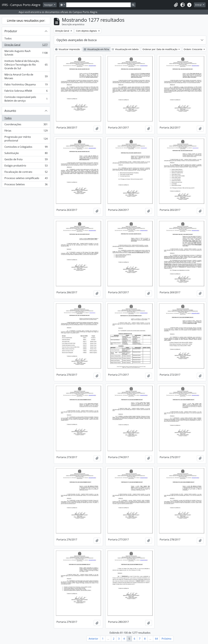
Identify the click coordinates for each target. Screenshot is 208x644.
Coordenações (26, 125)
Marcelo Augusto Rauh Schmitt (26, 53)
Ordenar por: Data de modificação (160, 49)
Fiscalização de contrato (26, 173)
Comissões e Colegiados (26, 147)
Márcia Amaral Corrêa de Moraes (26, 76)
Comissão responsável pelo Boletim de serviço (26, 99)
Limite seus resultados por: (26, 21)
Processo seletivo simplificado (26, 179)
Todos (8, 38)
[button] (176, 5)
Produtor (11, 31)
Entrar (199, 5)
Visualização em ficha (97, 49)
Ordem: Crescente (193, 49)
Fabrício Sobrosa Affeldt (26, 91)
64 (156, 639)
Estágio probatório (26, 166)
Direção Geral (26, 45)
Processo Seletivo (26, 185)
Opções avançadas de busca (77, 40)
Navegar (49, 5)
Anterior (93, 639)
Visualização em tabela (125, 49)
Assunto (10, 111)
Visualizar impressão (68, 49)
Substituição (26, 154)
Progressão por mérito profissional (26, 139)
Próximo (167, 639)
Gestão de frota (26, 160)
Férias (26, 131)
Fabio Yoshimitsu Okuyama (26, 85)
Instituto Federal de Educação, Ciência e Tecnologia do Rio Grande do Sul (26, 65)
